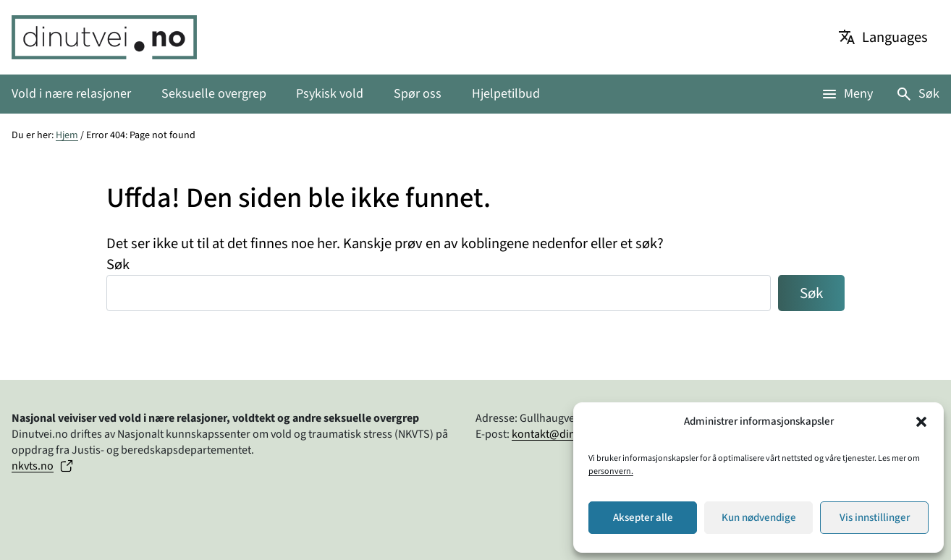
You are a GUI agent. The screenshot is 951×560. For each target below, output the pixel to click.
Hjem (67, 135)
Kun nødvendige (759, 518)
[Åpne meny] (847, 94)
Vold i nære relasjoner (71, 94)
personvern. (611, 471)
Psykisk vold (330, 94)
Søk (929, 94)
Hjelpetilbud (506, 94)
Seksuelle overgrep (214, 94)
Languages (895, 37)
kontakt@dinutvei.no (563, 434)
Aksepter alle (643, 518)
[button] (921, 422)
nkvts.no (33, 466)
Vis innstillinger (875, 518)
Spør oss (418, 94)
